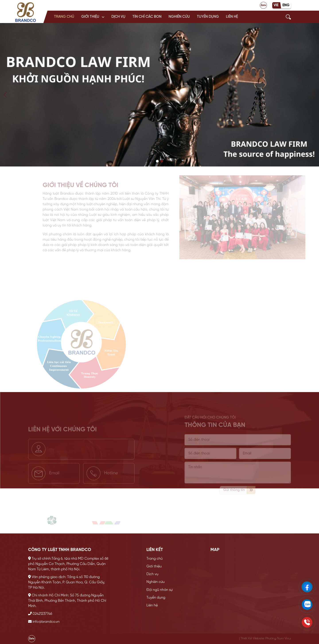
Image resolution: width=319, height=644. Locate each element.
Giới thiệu (90, 17)
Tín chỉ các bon (147, 17)
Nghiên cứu (179, 17)
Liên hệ (232, 17)
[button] (93, 17)
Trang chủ (64, 17)
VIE (276, 5)
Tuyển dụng (208, 17)
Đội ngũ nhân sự (159, 590)
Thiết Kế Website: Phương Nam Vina (266, 638)
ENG (286, 5)
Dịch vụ (118, 17)
